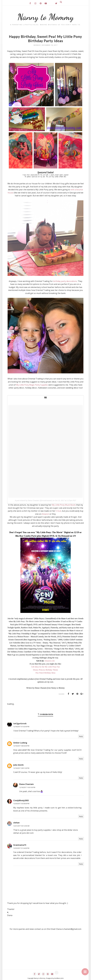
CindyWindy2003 (21, 800)
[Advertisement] (45, 953)
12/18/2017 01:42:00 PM (21, 727)
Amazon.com (50, 661)
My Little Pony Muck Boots (64, 505)
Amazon (45, 514)
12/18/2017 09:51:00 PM (21, 768)
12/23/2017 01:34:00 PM (21, 848)
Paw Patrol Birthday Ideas (45, 673)
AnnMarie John (59, 978)
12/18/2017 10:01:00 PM (27, 787)
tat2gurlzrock (20, 723)
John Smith (18, 765)
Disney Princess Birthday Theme (46, 670)
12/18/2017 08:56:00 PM (21, 746)
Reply (81, 736)
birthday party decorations (65, 281)
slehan (16, 823)
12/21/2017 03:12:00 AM (21, 826)
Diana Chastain (26, 784)
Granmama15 (20, 845)
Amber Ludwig (20, 743)
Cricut (58, 511)
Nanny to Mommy (46, 17)
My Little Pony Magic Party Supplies (32, 385)
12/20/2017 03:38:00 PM (21, 804)
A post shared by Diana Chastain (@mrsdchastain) (34, 501)
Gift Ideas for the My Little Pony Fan (45, 667)
